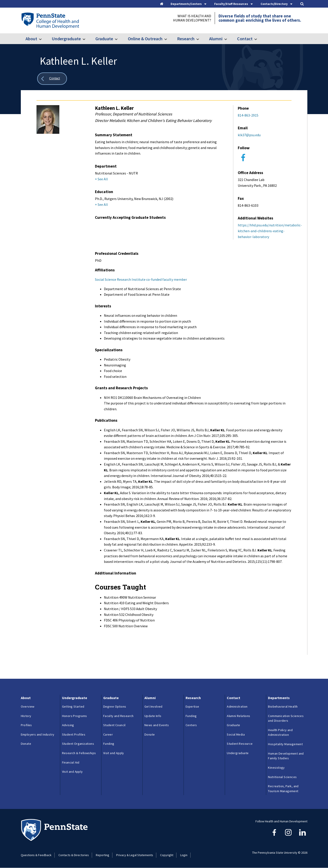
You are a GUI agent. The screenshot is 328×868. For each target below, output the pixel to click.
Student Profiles (74, 734)
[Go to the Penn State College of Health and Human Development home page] (50, 20)
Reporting (103, 855)
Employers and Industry (38, 734)
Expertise (192, 706)
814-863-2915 (248, 115)
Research (186, 39)
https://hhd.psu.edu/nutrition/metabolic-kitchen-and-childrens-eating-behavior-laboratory (270, 231)
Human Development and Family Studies (286, 756)
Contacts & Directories (74, 855)
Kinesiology (276, 768)
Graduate (104, 39)
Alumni (216, 39)
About (31, 39)
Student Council (114, 725)
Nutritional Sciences (282, 777)
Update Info (153, 716)
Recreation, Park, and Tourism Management (283, 789)
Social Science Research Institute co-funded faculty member (141, 279)
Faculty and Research (118, 716)
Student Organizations (78, 744)
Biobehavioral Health (283, 706)
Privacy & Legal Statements (135, 855)
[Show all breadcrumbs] (52, 79)
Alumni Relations (238, 716)
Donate (26, 744)
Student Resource (240, 744)
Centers (191, 725)
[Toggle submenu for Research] (200, 39)
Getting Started (73, 706)
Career (108, 734)
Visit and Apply (72, 772)
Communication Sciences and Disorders (286, 718)
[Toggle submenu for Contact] (258, 39)
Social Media (236, 734)
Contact (245, 39)
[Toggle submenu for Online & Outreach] (168, 39)
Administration (237, 706)
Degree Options (115, 706)
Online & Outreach (145, 39)
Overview (28, 706)
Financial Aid (71, 762)
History (26, 716)
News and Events (157, 725)
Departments (279, 698)
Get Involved (153, 706)
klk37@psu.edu (249, 135)
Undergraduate (66, 39)
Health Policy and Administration (280, 732)
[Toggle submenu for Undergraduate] (87, 39)
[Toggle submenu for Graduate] (119, 39)
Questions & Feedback (36, 855)
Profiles (26, 725)
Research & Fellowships (79, 753)
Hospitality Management (285, 744)
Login (184, 855)
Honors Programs (75, 716)
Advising (68, 725)
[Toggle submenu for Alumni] (228, 39)
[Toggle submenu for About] (43, 39)
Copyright (167, 855)
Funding (109, 744)
